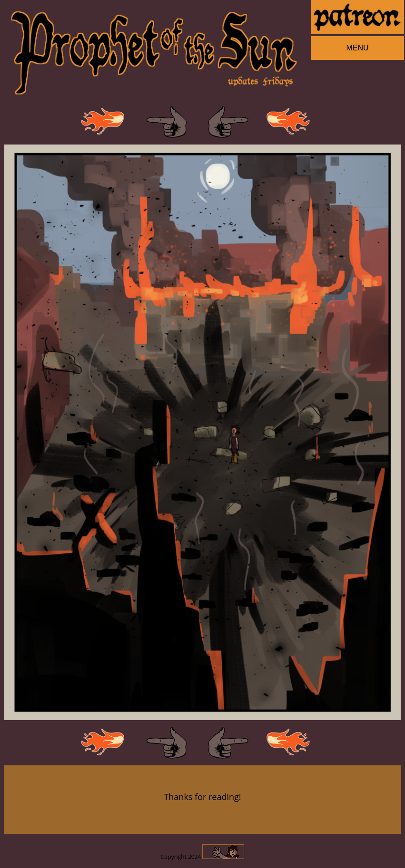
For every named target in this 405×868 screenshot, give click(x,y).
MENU (357, 48)
